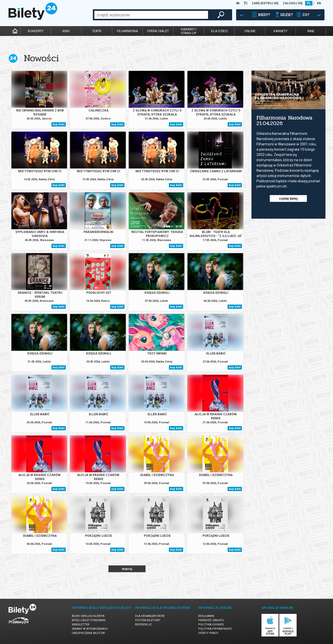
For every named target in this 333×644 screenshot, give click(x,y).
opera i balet (158, 31)
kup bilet (59, 124)
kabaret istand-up (189, 31)
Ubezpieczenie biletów (88, 633)
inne (311, 31)
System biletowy (148, 620)
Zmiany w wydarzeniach (90, 629)
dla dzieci (219, 31)
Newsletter (81, 625)
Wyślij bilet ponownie (89, 620)
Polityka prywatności (215, 629)
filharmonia (127, 31)
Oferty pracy (208, 633)
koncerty (36, 31)
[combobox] (151, 15)
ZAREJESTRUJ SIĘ (265, 3)
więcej (127, 569)
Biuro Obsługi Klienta (88, 616)
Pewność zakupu (211, 620)
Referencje (143, 625)
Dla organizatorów (150, 616)
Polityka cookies (211, 625)
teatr (97, 31)
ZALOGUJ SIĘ (293, 3)
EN (319, 3)
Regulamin (206, 616)
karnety (280, 31)
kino (66, 31)
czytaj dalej (288, 198)
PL (309, 3)
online (250, 31)
